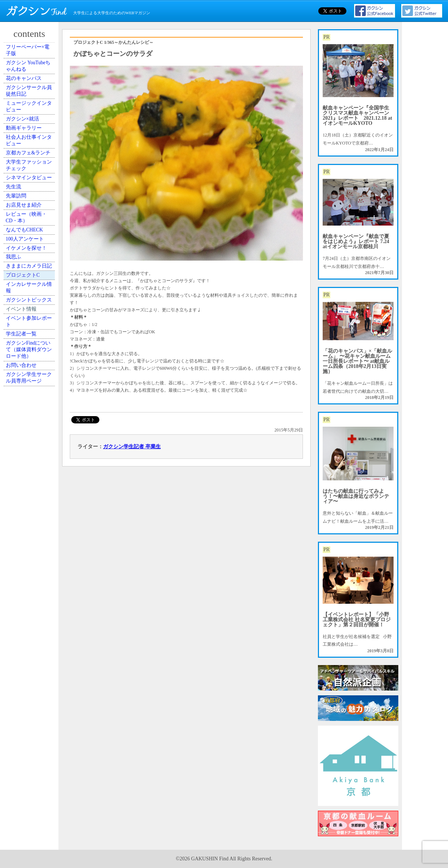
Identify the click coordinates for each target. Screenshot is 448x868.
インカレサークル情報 (30, 467)
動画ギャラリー (28, 176)
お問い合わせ (26, 596)
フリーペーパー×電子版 (32, 54)
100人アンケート (29, 375)
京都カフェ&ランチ (30, 219)
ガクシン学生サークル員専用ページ (30, 615)
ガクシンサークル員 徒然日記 (30, 117)
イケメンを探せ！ (30, 391)
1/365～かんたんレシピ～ (129, 42)
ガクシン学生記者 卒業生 (132, 447)
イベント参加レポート (30, 530)
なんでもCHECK (29, 358)
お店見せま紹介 (28, 318)
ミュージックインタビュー (30, 140)
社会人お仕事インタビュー (30, 196)
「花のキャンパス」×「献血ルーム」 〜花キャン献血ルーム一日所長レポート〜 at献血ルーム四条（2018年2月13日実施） (357, 361)
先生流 (19, 285)
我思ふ (19, 407)
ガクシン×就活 (27, 160)
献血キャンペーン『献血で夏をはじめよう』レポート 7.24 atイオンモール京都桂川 (356, 241)
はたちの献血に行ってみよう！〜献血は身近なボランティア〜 (356, 496)
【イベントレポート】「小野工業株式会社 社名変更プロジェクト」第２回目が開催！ (357, 620)
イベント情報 (26, 510)
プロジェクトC (28, 447)
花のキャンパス (28, 97)
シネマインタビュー (30, 265)
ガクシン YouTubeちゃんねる (30, 77)
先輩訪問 (22, 302)
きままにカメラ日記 (30, 427)
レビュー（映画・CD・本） (30, 338)
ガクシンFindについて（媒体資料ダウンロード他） (30, 572)
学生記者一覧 (26, 549)
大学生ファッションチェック (30, 242)
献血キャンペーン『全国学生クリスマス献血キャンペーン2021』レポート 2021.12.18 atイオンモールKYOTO (357, 116)
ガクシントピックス (30, 490)
